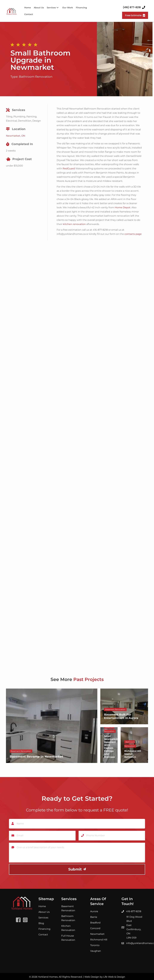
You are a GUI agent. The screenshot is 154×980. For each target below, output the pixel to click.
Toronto (95, 945)
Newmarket (97, 933)
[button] (58, 8)
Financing (44, 928)
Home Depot (123, 207)
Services (43, 917)
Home (42, 906)
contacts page (133, 234)
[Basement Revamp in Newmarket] (52, 726)
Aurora (94, 911)
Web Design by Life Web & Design (105, 976)
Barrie (94, 916)
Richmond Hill (99, 939)
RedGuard (68, 168)
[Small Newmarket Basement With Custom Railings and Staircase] (109, 745)
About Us (44, 911)
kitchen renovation (74, 224)
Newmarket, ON (16, 136)
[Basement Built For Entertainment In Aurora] (124, 706)
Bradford (95, 922)
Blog (41, 923)
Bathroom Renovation (36, 77)
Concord (95, 928)
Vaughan (96, 950)
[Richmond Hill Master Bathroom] (134, 745)
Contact (43, 934)
